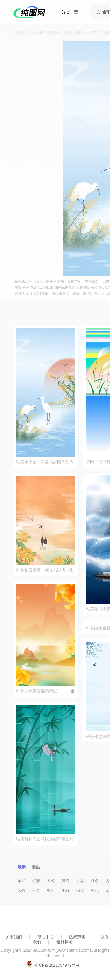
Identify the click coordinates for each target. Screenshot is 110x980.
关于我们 (14, 937)
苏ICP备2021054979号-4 (57, 965)
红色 (95, 881)
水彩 (65, 890)
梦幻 (65, 881)
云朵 (36, 890)
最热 (36, 867)
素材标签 (65, 942)
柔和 (51, 890)
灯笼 (36, 881)
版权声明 (77, 937)
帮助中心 (45, 937)
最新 (22, 867)
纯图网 (38, 33)
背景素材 (54, 33)
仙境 (80, 890)
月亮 (80, 881)
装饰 (21, 890)
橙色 (95, 890)
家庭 (21, 881)
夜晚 (51, 881)
